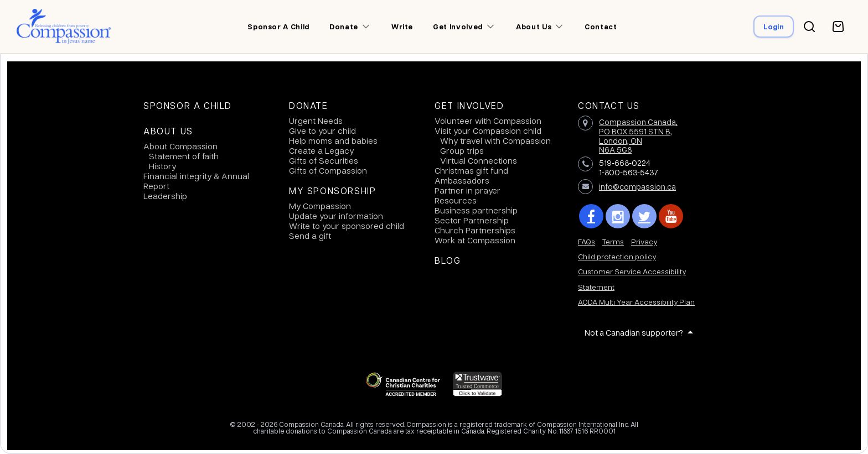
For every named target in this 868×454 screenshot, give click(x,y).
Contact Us (609, 106)
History (162, 166)
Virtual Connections (479, 160)
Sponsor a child (278, 27)
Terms (613, 241)
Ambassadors (462, 180)
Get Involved (469, 106)
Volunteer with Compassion (488, 121)
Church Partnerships (475, 230)
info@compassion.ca (637, 186)
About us (534, 27)
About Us (168, 131)
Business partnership (476, 210)
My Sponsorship (332, 191)
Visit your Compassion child (488, 131)
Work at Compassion (475, 240)
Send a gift (310, 236)
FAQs (587, 241)
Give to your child (322, 131)
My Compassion (320, 206)
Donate (344, 27)
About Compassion (180, 146)
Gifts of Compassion (328, 170)
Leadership (165, 196)
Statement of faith (184, 156)
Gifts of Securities (324, 160)
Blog (448, 260)
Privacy (644, 241)
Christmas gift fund (471, 170)
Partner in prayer (467, 190)
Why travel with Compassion (495, 140)
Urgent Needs (316, 121)
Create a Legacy (321, 150)
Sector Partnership (472, 220)
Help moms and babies (333, 140)
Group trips (462, 150)
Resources (456, 200)
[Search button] (809, 27)
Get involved (458, 27)
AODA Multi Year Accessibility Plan (636, 302)
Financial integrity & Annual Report (196, 181)
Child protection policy (617, 256)
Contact (601, 27)
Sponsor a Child (188, 106)
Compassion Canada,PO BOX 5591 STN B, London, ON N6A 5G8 (638, 135)
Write (402, 27)
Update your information (336, 216)
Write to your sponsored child (347, 226)
